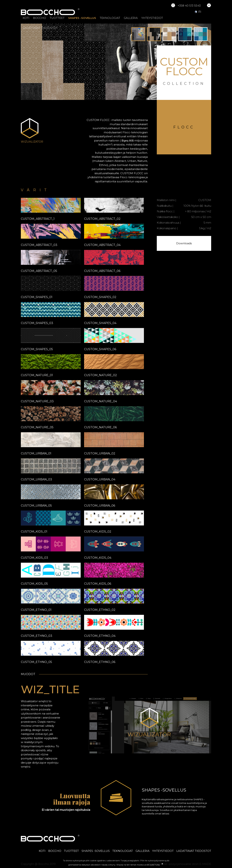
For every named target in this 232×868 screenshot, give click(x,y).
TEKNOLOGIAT (110, 18)
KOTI (26, 18)
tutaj (158, 865)
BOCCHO (40, 18)
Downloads (184, 243)
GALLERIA (131, 18)
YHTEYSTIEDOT (152, 18)
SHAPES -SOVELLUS (82, 18)
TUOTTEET (57, 18)
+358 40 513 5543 (189, 6)
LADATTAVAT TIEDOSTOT (40, 28)
